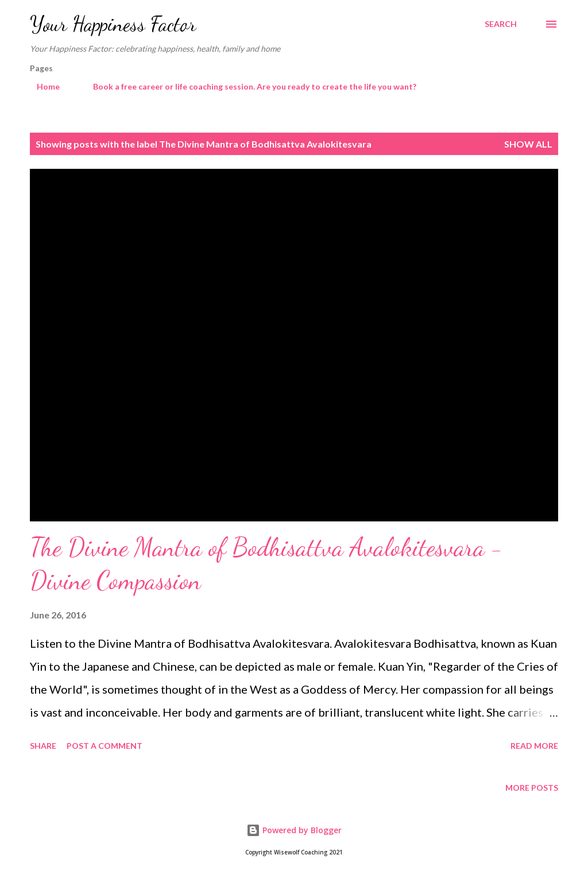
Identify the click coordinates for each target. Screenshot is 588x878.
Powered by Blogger (294, 830)
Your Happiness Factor (113, 24)
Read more (534, 746)
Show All (528, 144)
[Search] (501, 24)
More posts (532, 788)
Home (41, 86)
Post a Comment (105, 746)
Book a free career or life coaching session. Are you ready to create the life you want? (248, 86)
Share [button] (43, 746)
